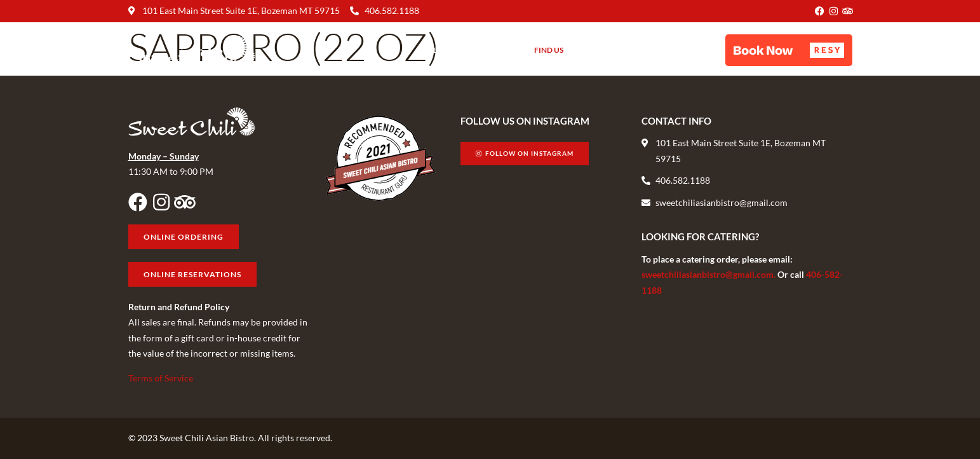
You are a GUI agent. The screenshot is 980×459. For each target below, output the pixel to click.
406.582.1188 (392, 10)
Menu (438, 50)
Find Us (549, 50)
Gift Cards (604, 50)
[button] (789, 50)
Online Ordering (681, 50)
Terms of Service (161, 378)
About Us (492, 50)
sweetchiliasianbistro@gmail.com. (709, 274)
